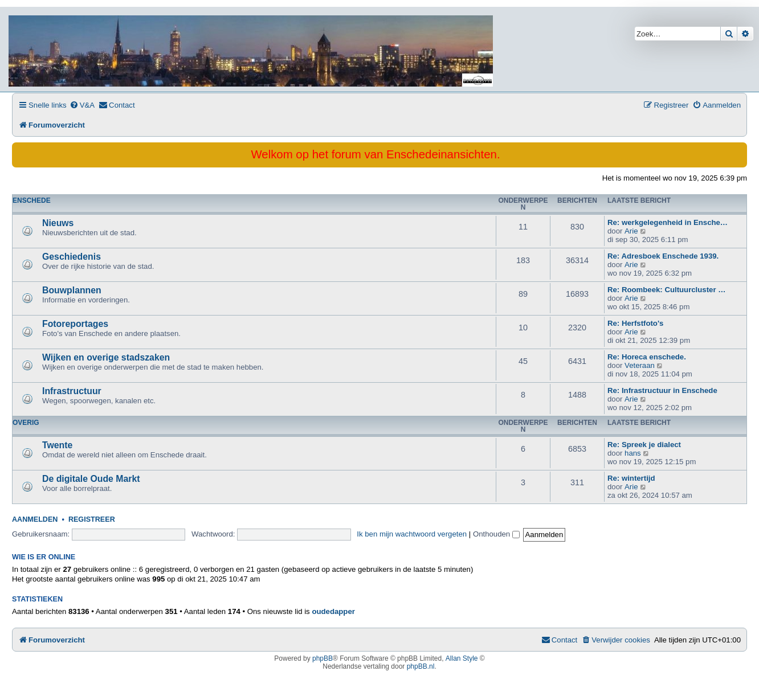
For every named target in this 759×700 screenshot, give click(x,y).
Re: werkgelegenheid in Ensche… (668, 222)
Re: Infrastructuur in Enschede (662, 390)
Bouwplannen (72, 290)
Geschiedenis (72, 257)
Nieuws (58, 223)
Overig (26, 423)
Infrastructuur (72, 391)
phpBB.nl (421, 666)
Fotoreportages (75, 324)
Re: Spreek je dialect (644, 445)
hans (633, 453)
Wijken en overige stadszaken (106, 357)
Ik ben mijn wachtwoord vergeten (412, 534)
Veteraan (640, 365)
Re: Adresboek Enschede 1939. (663, 256)
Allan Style (462, 658)
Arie (631, 231)
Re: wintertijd (631, 478)
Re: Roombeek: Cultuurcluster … (666, 290)
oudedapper (333, 611)
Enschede (32, 200)
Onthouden (496, 534)
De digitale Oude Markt (91, 479)
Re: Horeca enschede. (647, 357)
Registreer (92, 519)
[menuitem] (82, 105)
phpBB (323, 658)
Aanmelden (35, 519)
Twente (57, 445)
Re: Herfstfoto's (635, 323)
